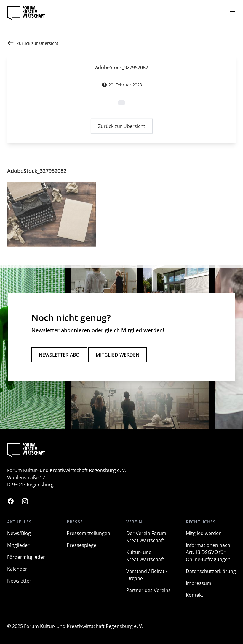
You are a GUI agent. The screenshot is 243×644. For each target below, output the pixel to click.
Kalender (17, 569)
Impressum (199, 583)
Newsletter (19, 581)
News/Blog (19, 533)
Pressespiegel (82, 545)
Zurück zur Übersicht (122, 127)
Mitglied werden (117, 355)
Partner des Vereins (148, 590)
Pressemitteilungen (88, 533)
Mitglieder (18, 545)
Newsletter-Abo (59, 355)
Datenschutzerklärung (211, 571)
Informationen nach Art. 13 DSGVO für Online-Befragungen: (209, 552)
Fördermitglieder (26, 557)
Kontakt (195, 595)
